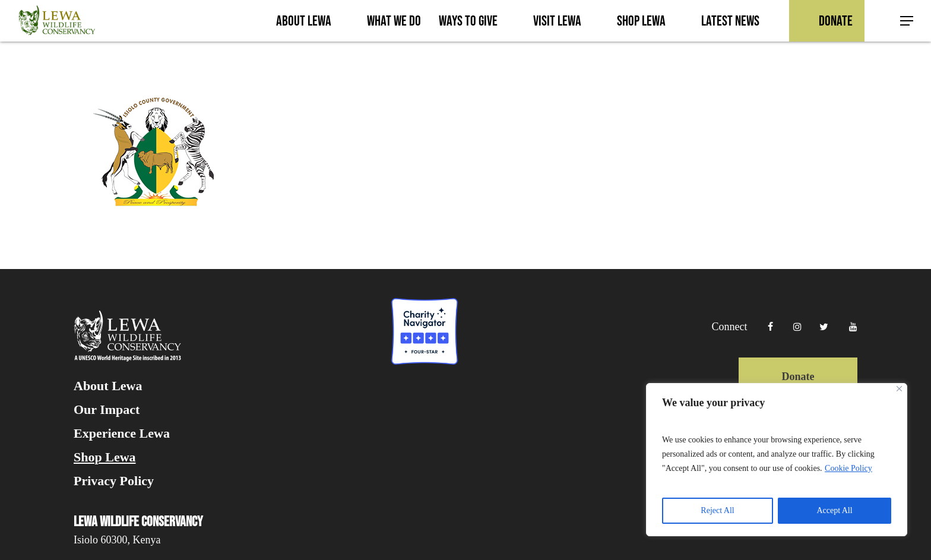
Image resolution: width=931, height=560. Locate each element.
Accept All (834, 510)
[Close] (899, 389)
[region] (777, 460)
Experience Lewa (122, 434)
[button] (907, 21)
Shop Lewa (105, 457)
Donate (798, 377)
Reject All (717, 510)
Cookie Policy (848, 468)
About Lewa (108, 386)
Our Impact (107, 410)
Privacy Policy (114, 481)
